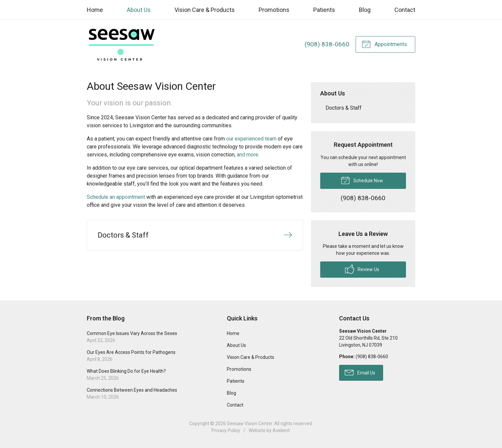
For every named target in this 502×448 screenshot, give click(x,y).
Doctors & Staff (344, 108)
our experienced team (251, 139)
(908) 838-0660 (327, 44)
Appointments (384, 44)
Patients (324, 10)
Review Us (362, 269)
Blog (365, 10)
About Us (139, 10)
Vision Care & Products (205, 10)
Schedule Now (362, 180)
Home (95, 10)
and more (248, 155)
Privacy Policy (226, 430)
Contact (405, 10)
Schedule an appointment (116, 197)
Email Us (360, 372)
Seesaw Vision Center (250, 423)
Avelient (281, 430)
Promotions (274, 10)
